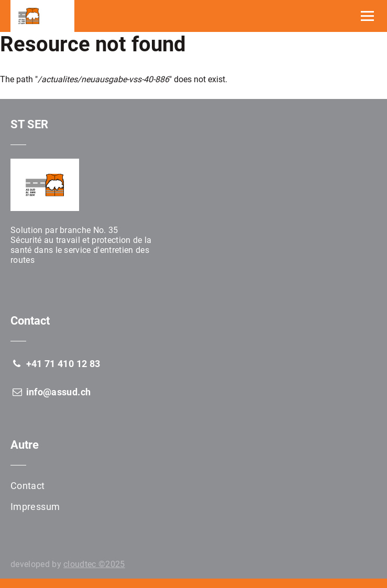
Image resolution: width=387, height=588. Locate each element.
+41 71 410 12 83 (55, 364)
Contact (28, 486)
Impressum (35, 507)
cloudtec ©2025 (94, 564)
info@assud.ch (51, 392)
